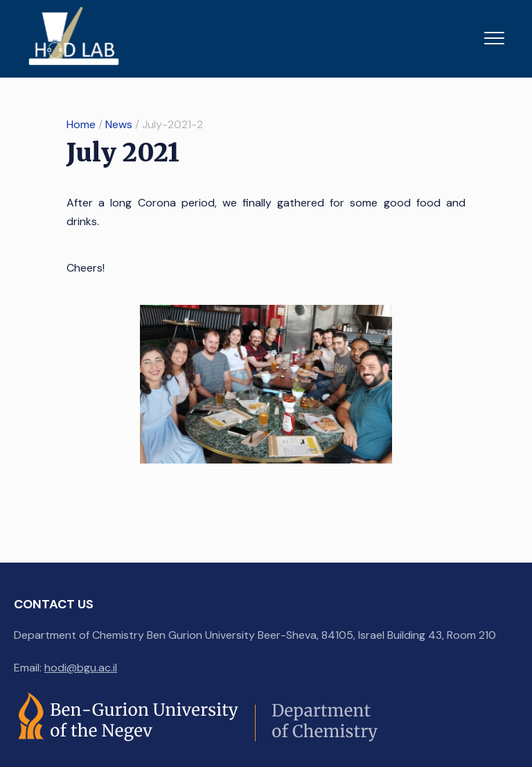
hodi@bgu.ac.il (81, 668)
